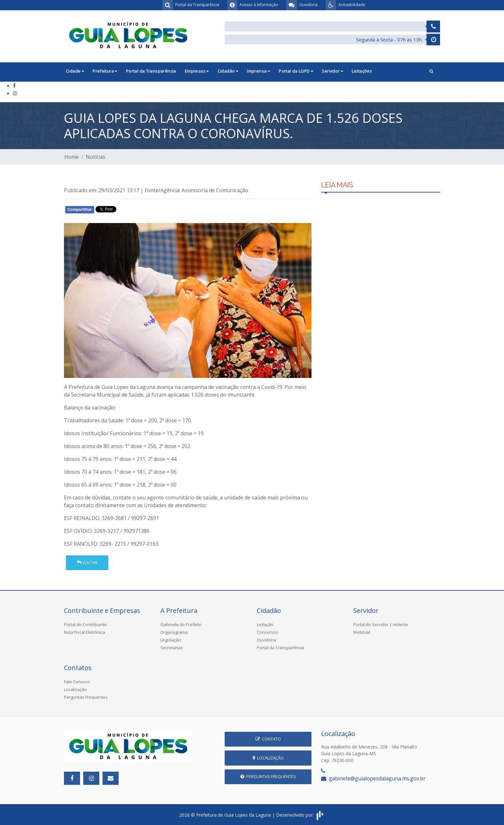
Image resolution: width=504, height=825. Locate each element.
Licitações (362, 71)
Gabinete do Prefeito (181, 624)
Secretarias (172, 648)
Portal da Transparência (151, 71)
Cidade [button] (75, 71)
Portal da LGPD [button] (296, 71)
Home (72, 157)
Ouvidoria (266, 640)
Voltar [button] (87, 562)
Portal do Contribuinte (85, 624)
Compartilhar (80, 210)
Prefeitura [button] (105, 71)
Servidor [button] (332, 71)
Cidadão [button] (228, 71)
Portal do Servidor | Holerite (381, 624)
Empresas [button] (197, 71)
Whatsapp (138, 211)
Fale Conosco (77, 682)
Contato (268, 739)
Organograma (174, 632)
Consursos (267, 632)
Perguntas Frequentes (86, 697)
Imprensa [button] (258, 71)
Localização (75, 689)
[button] (431, 72)
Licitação (265, 624)
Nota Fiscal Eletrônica (85, 632)
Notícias (96, 157)
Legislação (171, 640)
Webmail (362, 632)
